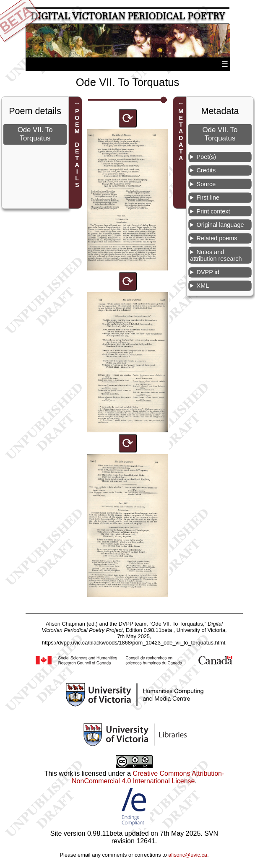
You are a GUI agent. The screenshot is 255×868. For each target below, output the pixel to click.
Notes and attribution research (216, 255)
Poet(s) (206, 157)
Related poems (217, 238)
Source (206, 184)
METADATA (181, 135)
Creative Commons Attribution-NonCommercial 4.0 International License (148, 777)
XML (203, 286)
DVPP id (208, 272)
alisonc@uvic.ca (188, 855)
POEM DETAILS (77, 148)
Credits (206, 170)
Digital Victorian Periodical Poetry (128, 16)
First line (208, 198)
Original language (220, 225)
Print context (213, 211)
